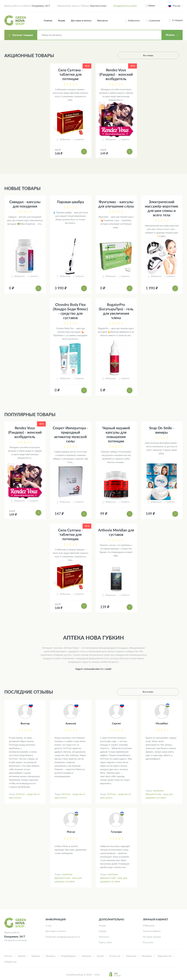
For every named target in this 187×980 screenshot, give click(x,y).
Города (103, 931)
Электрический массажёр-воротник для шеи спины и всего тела (162, 208)
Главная (48, 20)
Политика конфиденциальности (63, 937)
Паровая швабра (70, 202)
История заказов (152, 937)
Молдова (147, 956)
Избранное (149, 925)
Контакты (102, 20)
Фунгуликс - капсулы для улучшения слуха (116, 204)
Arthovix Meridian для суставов (116, 532)
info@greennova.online (125, 6)
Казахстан (115, 956)
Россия (8, 956)
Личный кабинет (152, 931)
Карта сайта (105, 942)
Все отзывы (168, 692)
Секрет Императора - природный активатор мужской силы (70, 434)
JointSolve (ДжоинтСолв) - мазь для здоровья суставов (159, 794)
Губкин (151, 5)
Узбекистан (10, 962)
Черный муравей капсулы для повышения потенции (116, 434)
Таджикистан (164, 956)
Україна (22, 956)
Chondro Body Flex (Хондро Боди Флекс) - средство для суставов (70, 311)
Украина (36, 956)
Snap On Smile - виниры (162, 430)
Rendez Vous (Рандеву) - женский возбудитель (116, 74)
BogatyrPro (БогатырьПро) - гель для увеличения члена (116, 311)
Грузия (100, 956)
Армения (86, 956)
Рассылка (148, 942)
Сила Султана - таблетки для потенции (70, 74)
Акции (62, 20)
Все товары (168, 55)
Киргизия (131, 956)
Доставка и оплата (81, 20)
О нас (49, 925)
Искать (170, 35)
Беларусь (51, 956)
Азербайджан (69, 956)
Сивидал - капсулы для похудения (25, 204)
